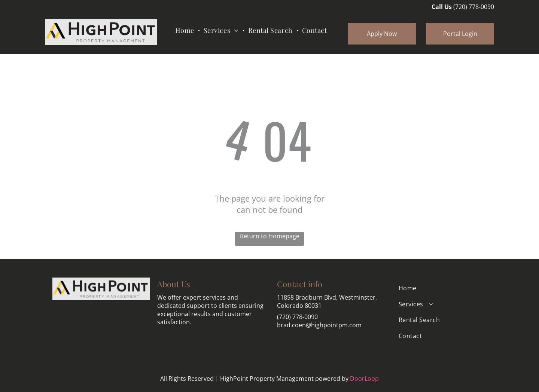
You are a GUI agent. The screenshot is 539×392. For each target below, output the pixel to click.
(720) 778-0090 (474, 7)
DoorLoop (364, 379)
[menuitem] (186, 30)
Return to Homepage (270, 236)
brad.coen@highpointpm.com (319, 325)
